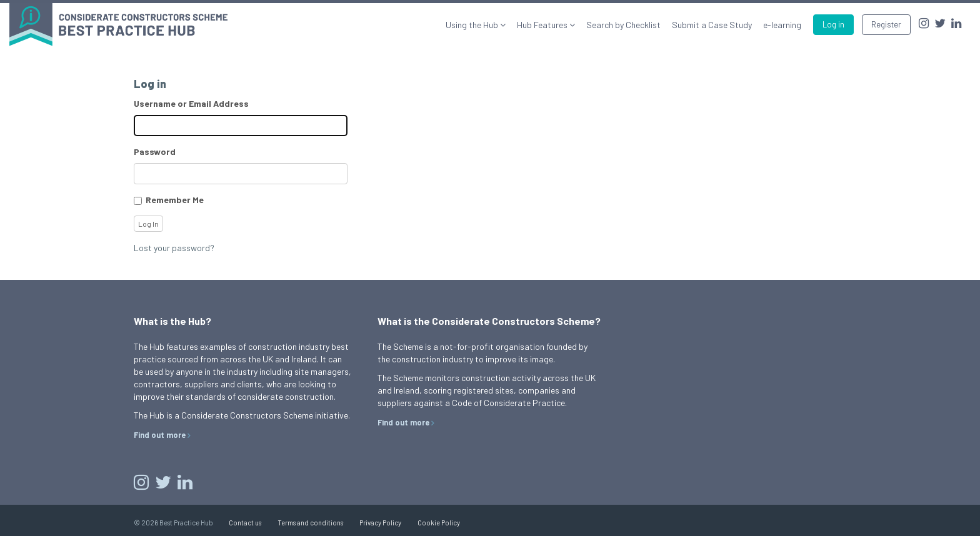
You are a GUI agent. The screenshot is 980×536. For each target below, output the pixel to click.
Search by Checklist (623, 25)
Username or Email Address (191, 103)
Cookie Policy (439, 523)
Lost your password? (174, 248)
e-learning (782, 25)
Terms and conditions (310, 523)
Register (886, 24)
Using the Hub (473, 25)
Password (155, 151)
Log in (833, 24)
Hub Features (543, 25)
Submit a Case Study (712, 25)
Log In (148, 224)
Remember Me (175, 200)
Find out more (160, 435)
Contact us (245, 523)
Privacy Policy (380, 523)
